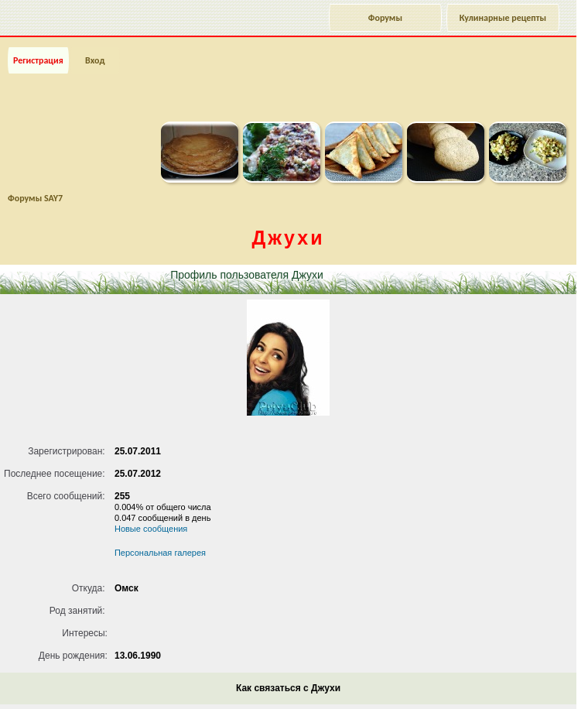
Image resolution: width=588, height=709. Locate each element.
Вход (95, 60)
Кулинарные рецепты (503, 18)
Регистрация (38, 60)
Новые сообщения (151, 529)
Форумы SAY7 (35, 198)
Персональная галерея (160, 553)
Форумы (385, 18)
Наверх (514, 680)
